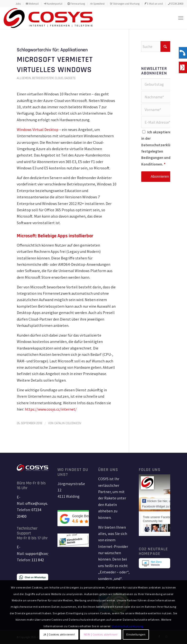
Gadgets (70, 78)
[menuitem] (18, 4)
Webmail (32, 4)
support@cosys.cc (40, 553)
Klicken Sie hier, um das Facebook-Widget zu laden (160, 504)
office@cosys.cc (38, 503)
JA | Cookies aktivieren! (59, 634)
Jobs (18, 4)
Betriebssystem (43, 78)
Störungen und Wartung (125, 4)
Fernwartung (76, 4)
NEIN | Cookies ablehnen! (101, 634)
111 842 (38, 560)
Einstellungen (136, 634)
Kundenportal (53, 4)
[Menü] (181, 18)
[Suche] (156, 46)
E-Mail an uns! (154, 4)
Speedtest (97, 4)
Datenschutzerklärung (160, 145)
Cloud (59, 78)
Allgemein (24, 78)
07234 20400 (176, 4)
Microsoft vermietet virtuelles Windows (55, 65)
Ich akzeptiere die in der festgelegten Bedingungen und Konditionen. (160, 148)
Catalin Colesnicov (68, 423)
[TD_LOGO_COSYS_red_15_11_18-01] (48, 18)
